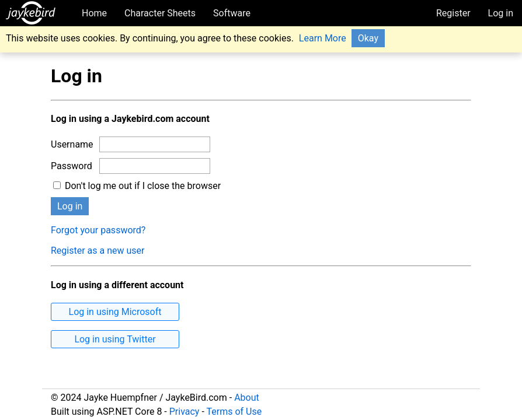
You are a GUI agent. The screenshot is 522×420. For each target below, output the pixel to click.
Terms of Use (234, 412)
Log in (501, 13)
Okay (368, 38)
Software (232, 13)
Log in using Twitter (115, 339)
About (247, 398)
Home (94, 13)
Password (72, 166)
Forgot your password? (98, 230)
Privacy (185, 412)
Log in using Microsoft (115, 312)
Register (453, 13)
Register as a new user (98, 251)
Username (72, 144)
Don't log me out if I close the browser (137, 186)
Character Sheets (160, 13)
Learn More (323, 38)
